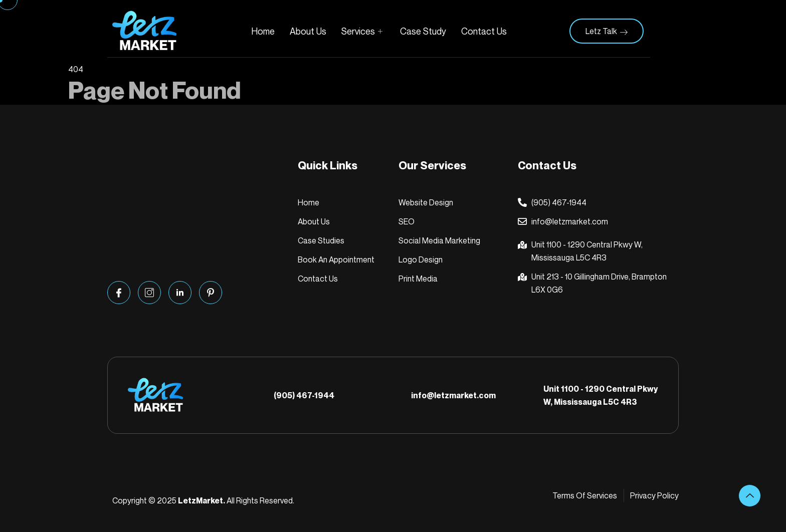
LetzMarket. (202, 500)
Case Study (423, 31)
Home (263, 31)
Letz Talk (607, 31)
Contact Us (484, 31)
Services (363, 31)
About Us (308, 31)
